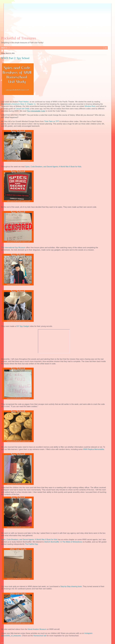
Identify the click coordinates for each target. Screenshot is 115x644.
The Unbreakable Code (36, 111)
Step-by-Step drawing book (71, 586)
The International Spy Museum (13, 248)
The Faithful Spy (31, 544)
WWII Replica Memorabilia (94, 449)
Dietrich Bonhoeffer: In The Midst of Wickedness (63, 542)
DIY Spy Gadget (23, 326)
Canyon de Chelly (23, 109)
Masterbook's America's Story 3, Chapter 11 (18, 104)
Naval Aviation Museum (37, 629)
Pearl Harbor (24, 102)
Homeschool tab (40, 636)
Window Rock (90, 106)
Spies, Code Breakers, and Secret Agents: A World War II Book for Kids (53, 167)
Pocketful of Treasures (19, 38)
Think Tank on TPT (52, 121)
